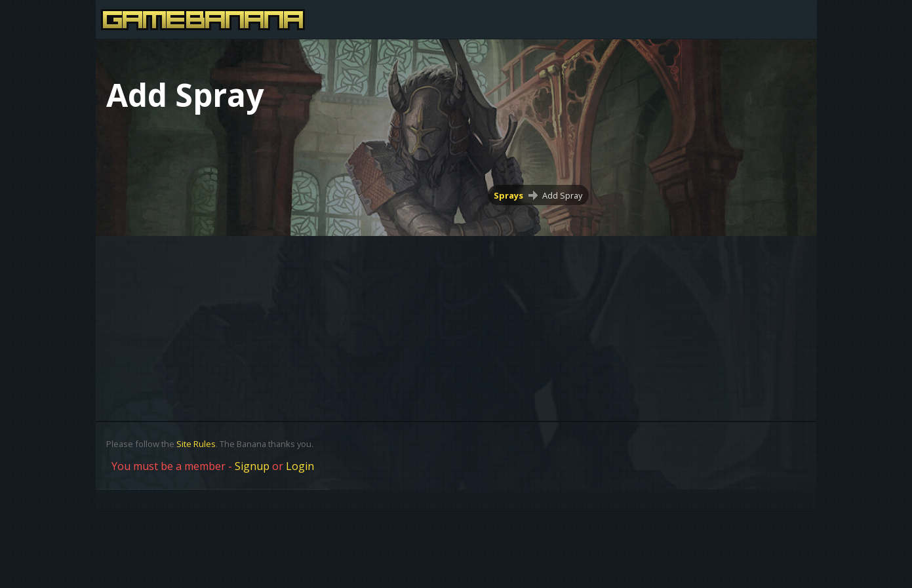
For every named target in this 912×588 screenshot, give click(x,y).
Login (300, 466)
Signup (252, 466)
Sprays (508, 195)
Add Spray (562, 195)
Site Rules (196, 444)
